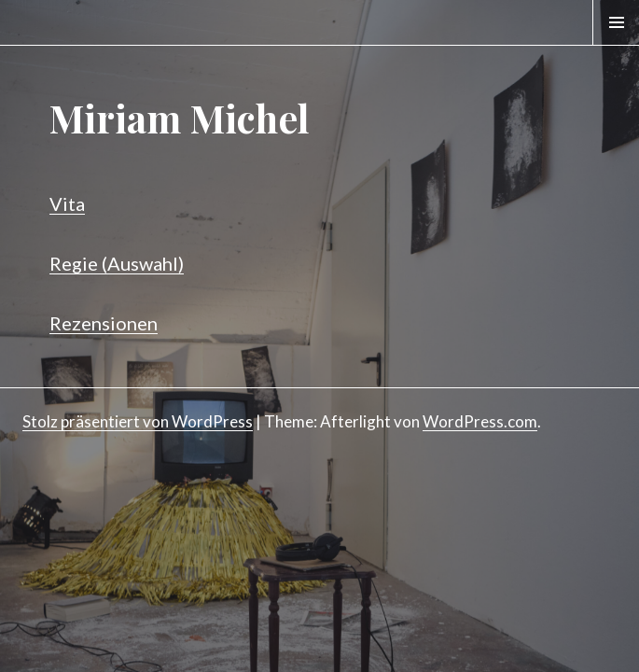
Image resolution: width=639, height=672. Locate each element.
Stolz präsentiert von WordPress (138, 421)
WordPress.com (480, 421)
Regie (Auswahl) (117, 263)
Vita (67, 203)
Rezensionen (104, 323)
